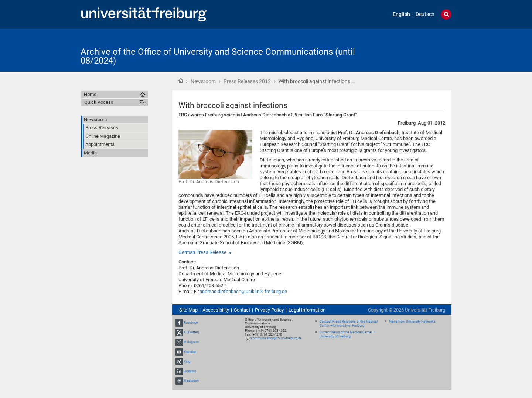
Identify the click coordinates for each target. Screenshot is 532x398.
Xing (187, 361)
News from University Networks (412, 322)
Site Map (188, 310)
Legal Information (307, 310)
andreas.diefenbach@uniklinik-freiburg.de (243, 291)
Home (181, 81)
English (401, 14)
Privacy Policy (269, 310)
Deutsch (425, 14)
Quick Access (99, 102)
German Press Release (202, 252)
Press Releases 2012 (247, 81)
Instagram (191, 342)
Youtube (190, 352)
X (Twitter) (191, 332)
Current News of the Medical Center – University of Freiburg (347, 334)
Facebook (191, 323)
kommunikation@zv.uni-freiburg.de (276, 338)
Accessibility (216, 310)
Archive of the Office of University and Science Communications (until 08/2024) (218, 56)
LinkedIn (190, 371)
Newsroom (203, 81)
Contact (242, 310)
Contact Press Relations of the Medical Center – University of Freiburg (349, 324)
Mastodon (191, 381)
